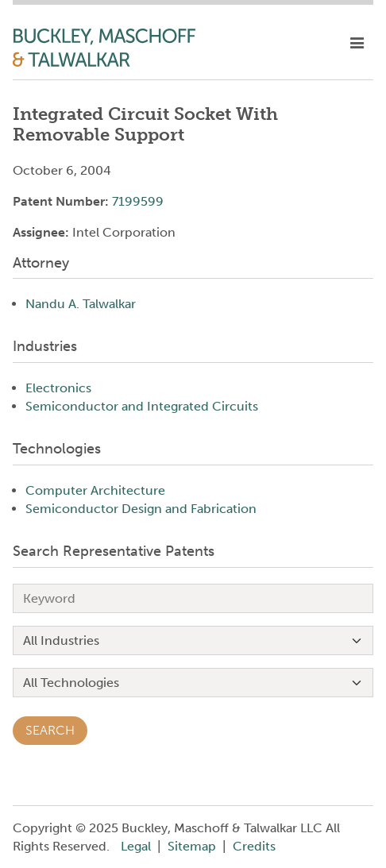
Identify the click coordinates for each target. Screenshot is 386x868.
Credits (254, 846)
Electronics (58, 388)
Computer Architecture (95, 490)
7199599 (138, 201)
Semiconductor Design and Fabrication (141, 509)
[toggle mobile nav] (357, 44)
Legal (136, 846)
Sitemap (192, 846)
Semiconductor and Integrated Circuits (142, 406)
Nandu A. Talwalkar (81, 304)
